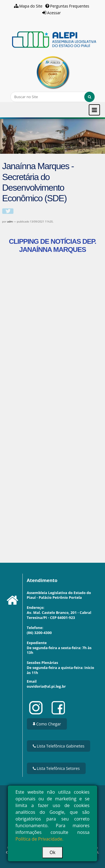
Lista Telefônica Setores (56, 768)
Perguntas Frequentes (70, 6)
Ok (53, 852)
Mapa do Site (31, 6)
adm (10, 222)
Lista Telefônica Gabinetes (59, 746)
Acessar (54, 13)
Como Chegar (47, 724)
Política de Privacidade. (39, 839)
